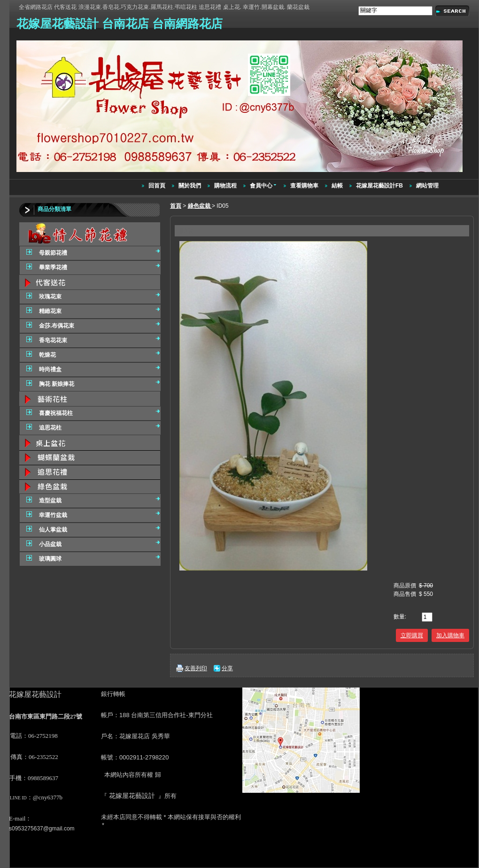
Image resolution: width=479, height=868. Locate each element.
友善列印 (196, 668)
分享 (227, 668)
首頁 (176, 206)
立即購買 (412, 635)
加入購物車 (450, 635)
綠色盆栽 (200, 206)
